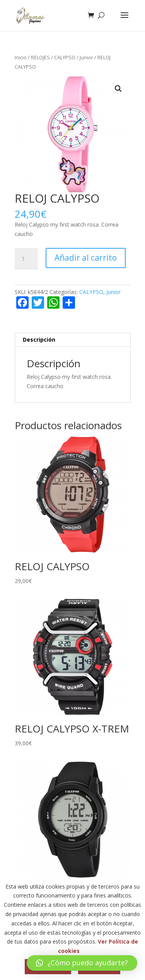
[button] (118, 89)
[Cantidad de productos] (26, 259)
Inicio (21, 57)
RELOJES (40, 57)
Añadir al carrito (86, 258)
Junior (86, 57)
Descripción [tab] (39, 340)
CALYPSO (65, 57)
